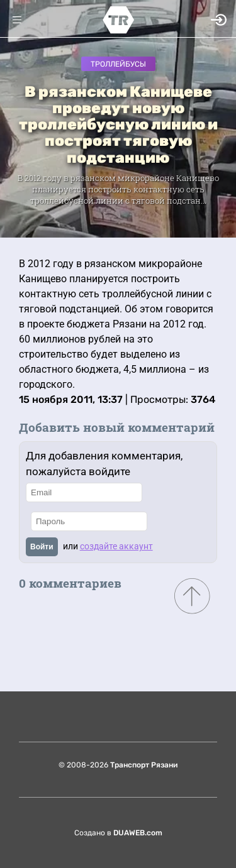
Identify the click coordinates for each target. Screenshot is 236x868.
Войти (42, 547)
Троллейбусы (118, 64)
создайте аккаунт (116, 546)
